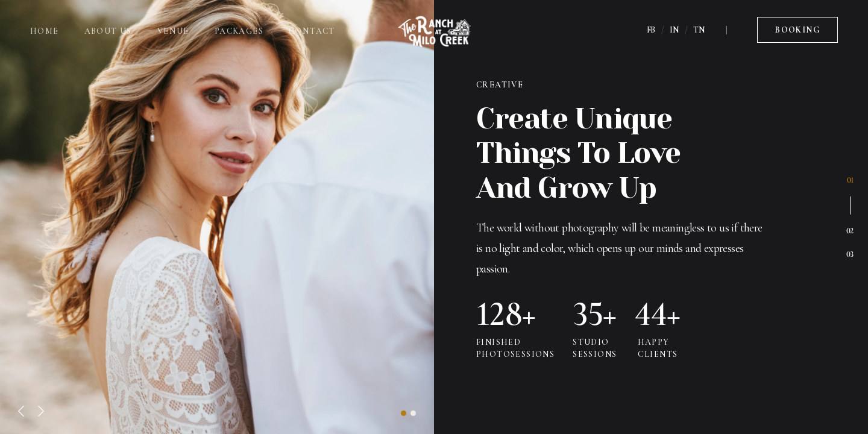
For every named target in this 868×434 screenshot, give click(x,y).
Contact (312, 31)
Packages (239, 31)
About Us (108, 31)
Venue (173, 31)
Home (45, 31)
